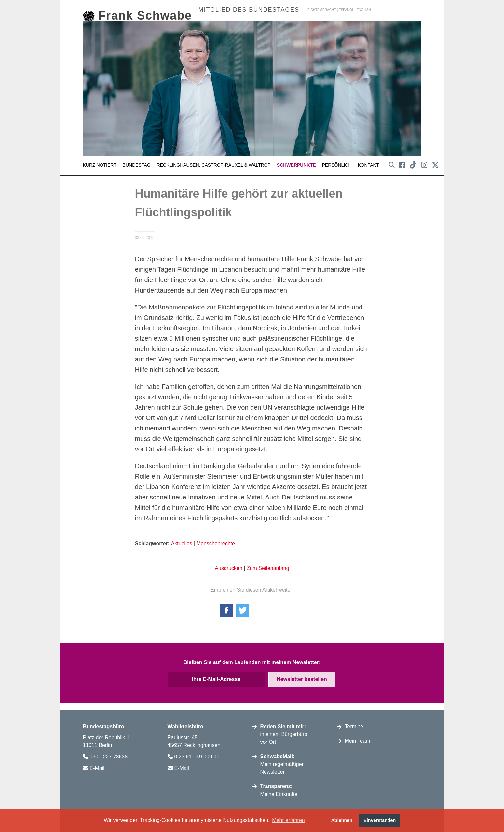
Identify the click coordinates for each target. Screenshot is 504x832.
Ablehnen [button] (342, 820)
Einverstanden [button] (380, 820)
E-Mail (97, 766)
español (346, 10)
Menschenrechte (216, 542)
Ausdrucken (229, 566)
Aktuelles (182, 542)
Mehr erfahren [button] (288, 820)
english (364, 10)
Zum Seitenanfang (268, 566)
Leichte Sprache (321, 10)
